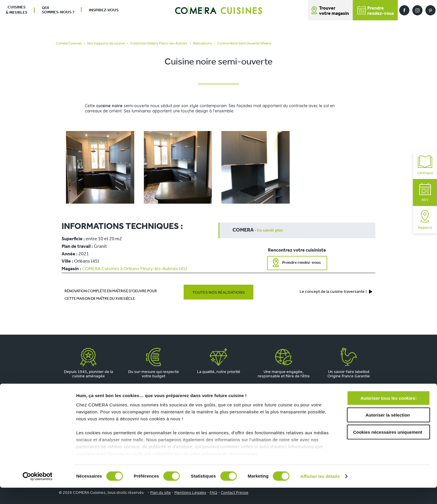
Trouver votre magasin (334, 11)
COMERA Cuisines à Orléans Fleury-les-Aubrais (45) (135, 269)
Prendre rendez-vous (301, 263)
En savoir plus (270, 231)
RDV (425, 192)
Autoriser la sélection (388, 431)
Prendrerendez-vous (376, 11)
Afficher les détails (320, 493)
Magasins (425, 220)
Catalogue (425, 165)
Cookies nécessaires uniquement (388, 448)
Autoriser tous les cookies (388, 414)
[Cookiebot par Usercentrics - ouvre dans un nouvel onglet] (38, 493)
